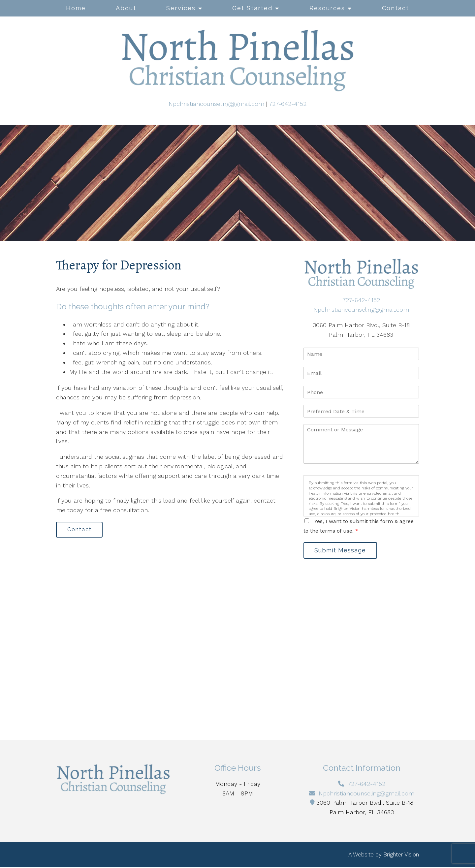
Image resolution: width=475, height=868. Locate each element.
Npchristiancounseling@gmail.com (216, 104)
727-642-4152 (288, 104)
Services (181, 8)
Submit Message (341, 551)
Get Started (252, 8)
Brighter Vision (401, 855)
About (126, 8)
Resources (327, 8)
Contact (396, 8)
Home (76, 8)
